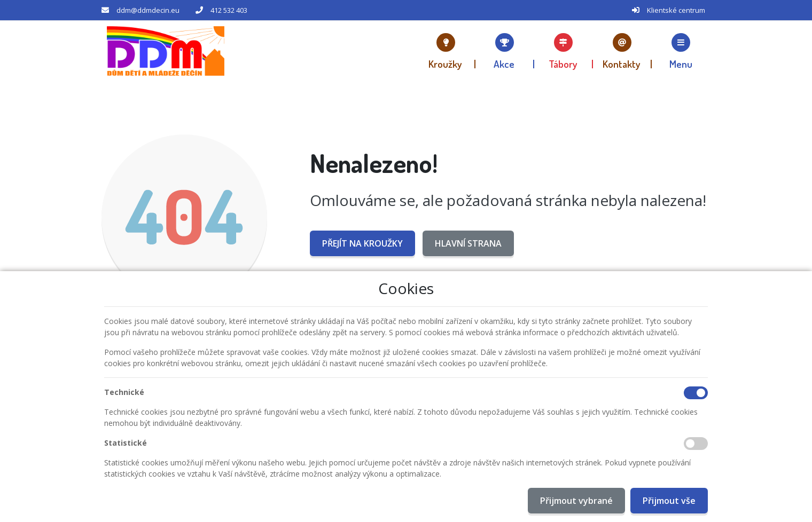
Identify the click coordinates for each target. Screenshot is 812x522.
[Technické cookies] (696, 393)
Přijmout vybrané (576, 501)
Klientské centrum (676, 10)
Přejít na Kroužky (362, 243)
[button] (681, 51)
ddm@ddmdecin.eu (148, 10)
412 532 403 (229, 10)
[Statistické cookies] (696, 444)
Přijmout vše (669, 501)
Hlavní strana (468, 243)
